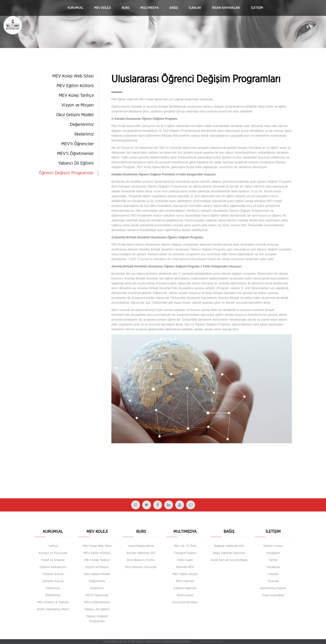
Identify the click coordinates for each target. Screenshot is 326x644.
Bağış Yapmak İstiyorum (229, 553)
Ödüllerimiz (53, 595)
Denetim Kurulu (53, 581)
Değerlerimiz (82, 125)
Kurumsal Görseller (185, 602)
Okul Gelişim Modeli (75, 115)
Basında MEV (185, 567)
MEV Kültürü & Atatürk (53, 602)
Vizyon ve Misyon (78, 105)
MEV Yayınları (185, 581)
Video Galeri (185, 560)
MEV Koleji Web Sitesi (73, 76)
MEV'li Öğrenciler (77, 144)
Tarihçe (53, 546)
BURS (126, 8)
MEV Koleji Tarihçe (76, 96)
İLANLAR (195, 8)
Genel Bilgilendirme (141, 546)
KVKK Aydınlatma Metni (53, 609)
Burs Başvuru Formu (141, 560)
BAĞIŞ (174, 8)
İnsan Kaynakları (273, 595)
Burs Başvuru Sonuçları (141, 567)
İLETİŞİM (257, 8)
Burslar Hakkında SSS (141, 553)
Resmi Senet (185, 595)
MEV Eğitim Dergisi (185, 574)
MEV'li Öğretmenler (75, 154)
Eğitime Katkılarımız (53, 567)
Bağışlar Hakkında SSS (229, 546)
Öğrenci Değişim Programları (66, 173)
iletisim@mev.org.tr (211, 642)
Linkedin (273, 574)
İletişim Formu (273, 546)
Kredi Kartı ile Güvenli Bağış (229, 560)
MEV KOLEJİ (102, 8)
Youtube (273, 581)
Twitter (273, 560)
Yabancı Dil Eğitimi (76, 163)
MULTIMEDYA (149, 8)
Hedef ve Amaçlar (53, 560)
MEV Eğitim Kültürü (75, 86)
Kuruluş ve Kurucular (53, 553)
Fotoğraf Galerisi (185, 553)
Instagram (273, 553)
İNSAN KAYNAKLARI (226, 8)
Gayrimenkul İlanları (273, 588)
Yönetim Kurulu (53, 574)
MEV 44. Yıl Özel (185, 546)
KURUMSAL (75, 8)
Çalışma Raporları (185, 588)
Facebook (273, 567)
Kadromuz (53, 588)
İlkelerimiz (84, 134)
